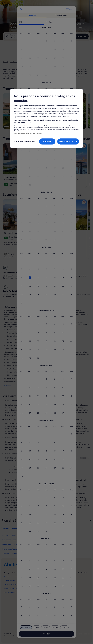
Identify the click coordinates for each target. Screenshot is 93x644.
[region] (46, 119)
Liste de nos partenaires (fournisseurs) (28, 133)
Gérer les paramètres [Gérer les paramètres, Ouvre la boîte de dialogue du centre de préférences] (25, 141)
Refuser (47, 141)
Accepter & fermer (68, 141)
